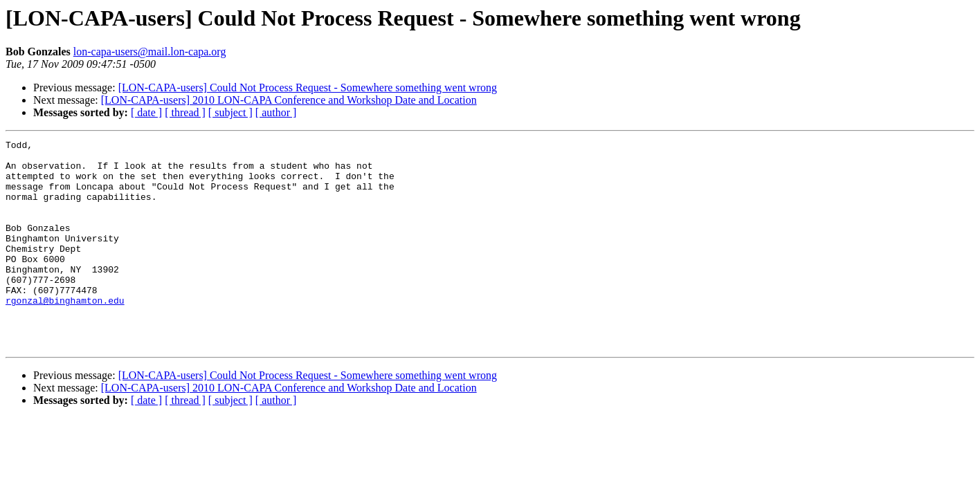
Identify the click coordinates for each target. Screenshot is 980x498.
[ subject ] (230, 112)
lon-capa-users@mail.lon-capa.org (150, 52)
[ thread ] (185, 112)
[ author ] (276, 112)
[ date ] (146, 112)
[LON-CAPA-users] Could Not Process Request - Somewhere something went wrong (308, 87)
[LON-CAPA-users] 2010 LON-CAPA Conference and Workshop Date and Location (289, 100)
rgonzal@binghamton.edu (65, 333)
